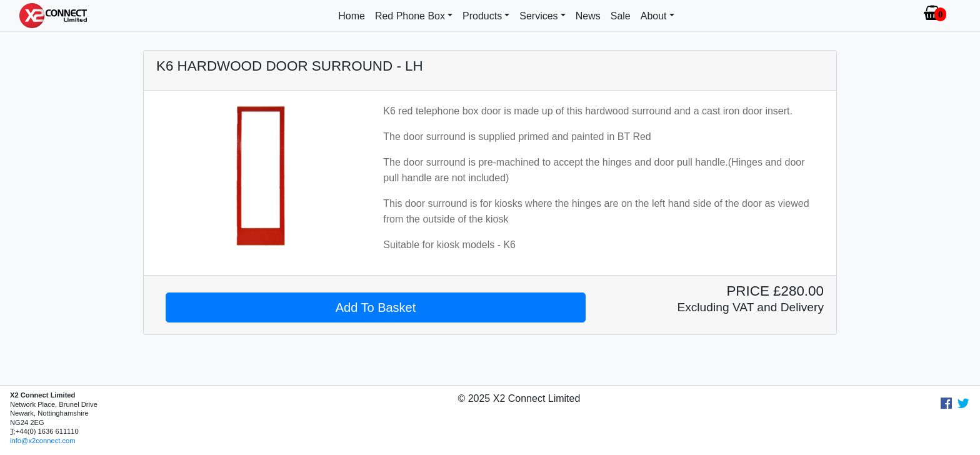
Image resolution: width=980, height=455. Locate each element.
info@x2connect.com (43, 441)
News (588, 16)
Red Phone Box (410, 16)
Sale (621, 16)
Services (538, 16)
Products (482, 16)
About (654, 16)
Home (352, 16)
